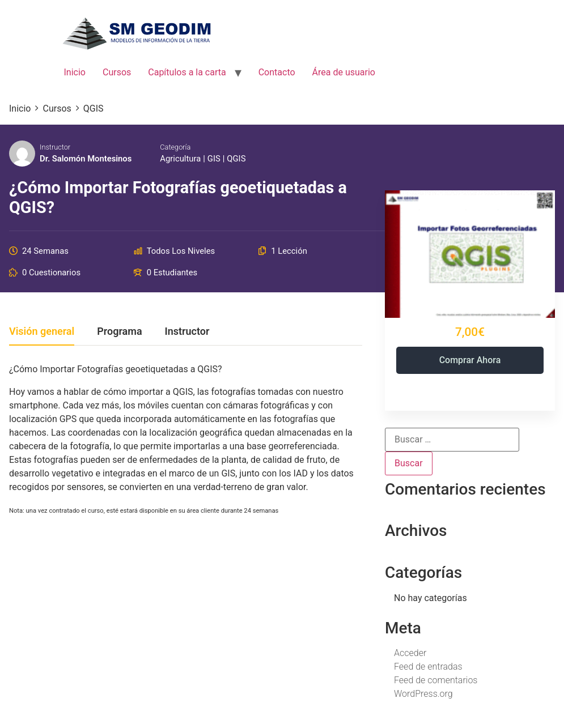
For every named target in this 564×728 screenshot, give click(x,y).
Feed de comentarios (436, 680)
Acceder (410, 653)
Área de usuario (344, 72)
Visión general (42, 332)
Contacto (277, 72)
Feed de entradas (428, 667)
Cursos (117, 72)
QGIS (236, 159)
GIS (214, 159)
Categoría (175, 147)
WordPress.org (423, 694)
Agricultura (180, 159)
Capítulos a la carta (187, 72)
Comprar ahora (470, 360)
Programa (119, 332)
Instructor (55, 147)
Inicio (75, 72)
